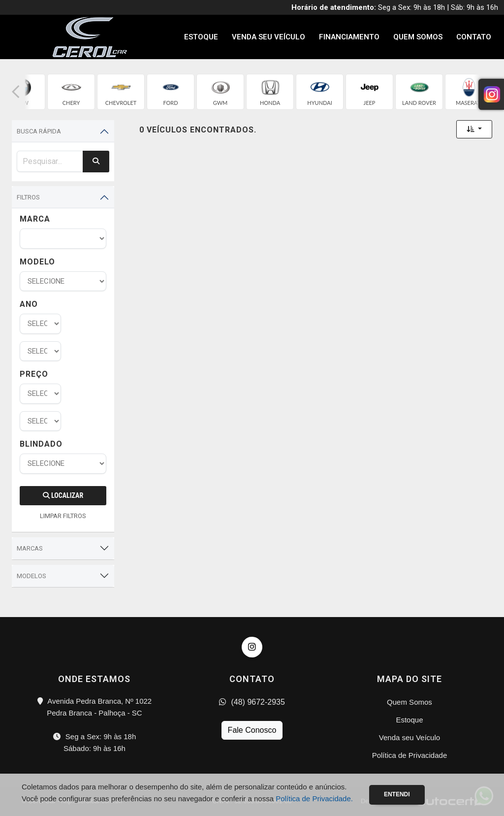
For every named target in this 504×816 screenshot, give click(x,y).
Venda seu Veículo (268, 37)
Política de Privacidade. (314, 799)
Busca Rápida (39, 131)
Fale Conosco (252, 730)
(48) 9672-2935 (252, 702)
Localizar (63, 495)
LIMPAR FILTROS (63, 516)
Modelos (31, 576)
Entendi (397, 794)
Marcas (30, 548)
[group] (71, 92)
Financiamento (349, 37)
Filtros (28, 197)
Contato (474, 37)
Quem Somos (418, 37)
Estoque (201, 37)
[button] (16, 92)
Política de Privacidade (410, 755)
